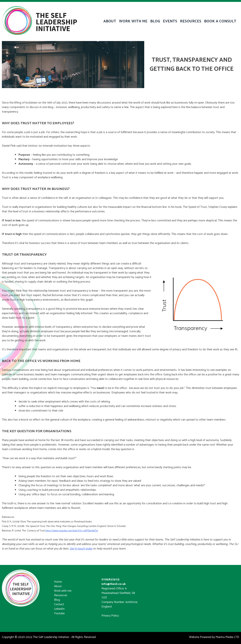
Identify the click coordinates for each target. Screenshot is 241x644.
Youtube (59, 613)
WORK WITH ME (133, 21)
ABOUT (110, 21)
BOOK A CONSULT (220, 21)
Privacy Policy (110, 616)
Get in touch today (81, 549)
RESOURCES (191, 21)
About (58, 586)
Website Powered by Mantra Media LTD (214, 637)
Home (58, 582)
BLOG (155, 21)
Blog (57, 600)
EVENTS (170, 21)
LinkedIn (59, 609)
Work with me (63, 591)
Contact (59, 604)
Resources (61, 595)
